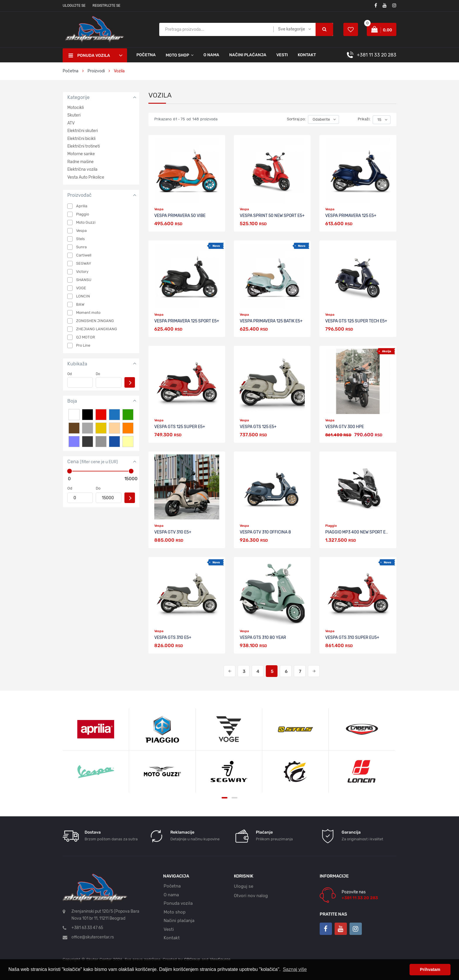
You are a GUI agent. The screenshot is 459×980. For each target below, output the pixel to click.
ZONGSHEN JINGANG (95, 321)
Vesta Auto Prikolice (86, 177)
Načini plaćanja (248, 55)
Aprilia (82, 206)
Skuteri (74, 115)
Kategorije (78, 97)
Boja (72, 401)
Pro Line (83, 345)
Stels (81, 239)
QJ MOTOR (86, 337)
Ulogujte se (74, 6)
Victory (82, 272)
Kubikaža (77, 364)
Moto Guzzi (86, 222)
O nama (211, 55)
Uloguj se (244, 886)
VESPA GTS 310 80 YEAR (263, 638)
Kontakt (307, 55)
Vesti (282, 55)
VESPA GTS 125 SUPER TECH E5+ (356, 321)
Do (98, 374)
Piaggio (83, 214)
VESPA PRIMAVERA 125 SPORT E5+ (187, 321)
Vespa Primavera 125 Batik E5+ (271, 321)
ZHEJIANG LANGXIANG (97, 329)
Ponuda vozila (178, 903)
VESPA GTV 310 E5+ (173, 532)
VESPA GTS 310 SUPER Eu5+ (352, 638)
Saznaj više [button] (295, 969)
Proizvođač (79, 195)
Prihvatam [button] (430, 969)
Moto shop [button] (177, 55)
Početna (146, 55)
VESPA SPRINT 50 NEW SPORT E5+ (272, 216)
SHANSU (84, 280)
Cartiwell (84, 255)
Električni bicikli (81, 139)
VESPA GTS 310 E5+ (173, 638)
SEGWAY (84, 263)
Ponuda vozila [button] (89, 56)
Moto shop (175, 912)
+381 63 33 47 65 (87, 928)
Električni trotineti (84, 146)
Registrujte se (106, 6)
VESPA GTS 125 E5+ (258, 427)
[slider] (69, 471)
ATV (71, 123)
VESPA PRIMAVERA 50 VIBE (180, 216)
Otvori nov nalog (251, 896)
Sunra (81, 247)
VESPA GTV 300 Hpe (345, 427)
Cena (93, 462)
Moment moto (88, 313)
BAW (80, 304)
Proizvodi (97, 71)
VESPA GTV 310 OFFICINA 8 (265, 532)
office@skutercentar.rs (93, 937)
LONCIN (83, 296)
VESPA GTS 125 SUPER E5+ (180, 427)
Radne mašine (81, 162)
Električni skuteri (83, 131)
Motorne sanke (81, 154)
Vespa (81, 231)
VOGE (81, 288)
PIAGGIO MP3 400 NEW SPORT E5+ (358, 532)
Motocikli (76, 108)
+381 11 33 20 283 (377, 55)
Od (70, 374)
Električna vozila (82, 169)
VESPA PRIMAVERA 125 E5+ (351, 216)
